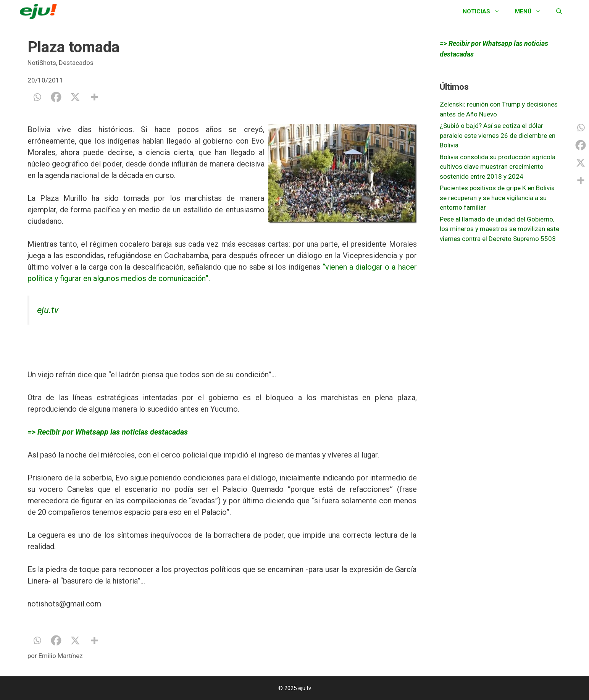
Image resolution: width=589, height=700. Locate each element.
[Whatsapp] (37, 97)
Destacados (76, 63)
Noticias (485, 11)
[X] (75, 97)
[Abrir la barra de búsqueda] (559, 11)
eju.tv (48, 310)
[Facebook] (56, 97)
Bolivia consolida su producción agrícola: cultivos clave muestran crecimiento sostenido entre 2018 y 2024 (498, 167)
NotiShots (42, 63)
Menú (532, 11)
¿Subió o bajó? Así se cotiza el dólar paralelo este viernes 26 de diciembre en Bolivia (498, 135)
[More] (94, 97)
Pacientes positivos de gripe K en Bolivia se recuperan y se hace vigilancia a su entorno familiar (497, 198)
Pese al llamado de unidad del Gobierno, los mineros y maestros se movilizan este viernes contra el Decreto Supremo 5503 (499, 229)
